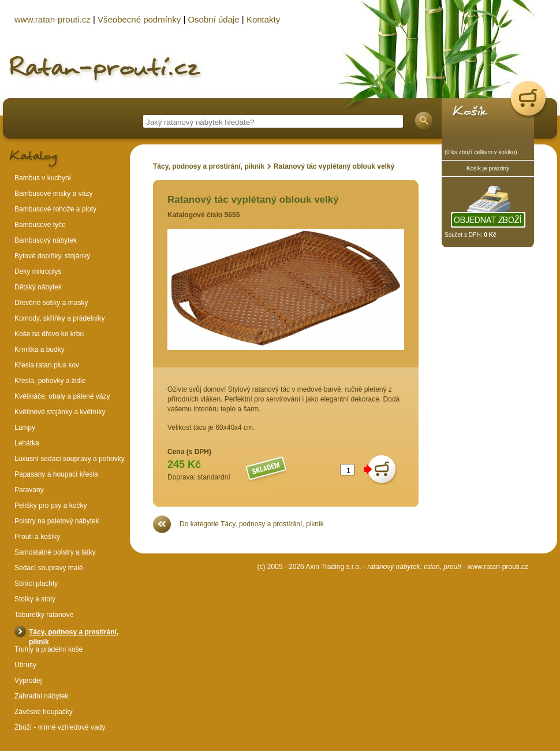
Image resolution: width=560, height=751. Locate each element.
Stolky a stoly (35, 599)
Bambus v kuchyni (42, 178)
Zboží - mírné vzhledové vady (60, 727)
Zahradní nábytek (41, 696)
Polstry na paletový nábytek (57, 521)
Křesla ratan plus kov (47, 365)
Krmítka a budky (40, 350)
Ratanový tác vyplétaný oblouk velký (334, 166)
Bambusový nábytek (46, 240)
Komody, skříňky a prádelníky (60, 318)
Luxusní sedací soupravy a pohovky (70, 459)
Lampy (25, 427)
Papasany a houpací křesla (56, 474)
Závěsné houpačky (44, 712)
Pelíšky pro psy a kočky (51, 505)
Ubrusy (25, 665)
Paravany (29, 490)
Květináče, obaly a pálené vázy (62, 396)
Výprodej (28, 681)
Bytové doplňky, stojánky (52, 256)
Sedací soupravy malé (49, 568)
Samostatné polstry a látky (55, 552)
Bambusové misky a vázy (53, 194)
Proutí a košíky (37, 537)
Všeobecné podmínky (139, 19)
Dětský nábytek (38, 287)
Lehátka (27, 443)
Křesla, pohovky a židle (50, 381)
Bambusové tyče (40, 225)
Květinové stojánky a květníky (60, 412)
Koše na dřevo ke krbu (49, 334)
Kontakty (263, 19)
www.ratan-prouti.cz (498, 567)
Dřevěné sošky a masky (51, 303)
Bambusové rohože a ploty (55, 209)
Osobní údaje (213, 19)
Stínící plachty (36, 583)
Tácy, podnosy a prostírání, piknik (209, 166)
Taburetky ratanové (44, 615)
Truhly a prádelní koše (48, 649)
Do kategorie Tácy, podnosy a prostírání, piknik (252, 524)
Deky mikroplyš (38, 272)
